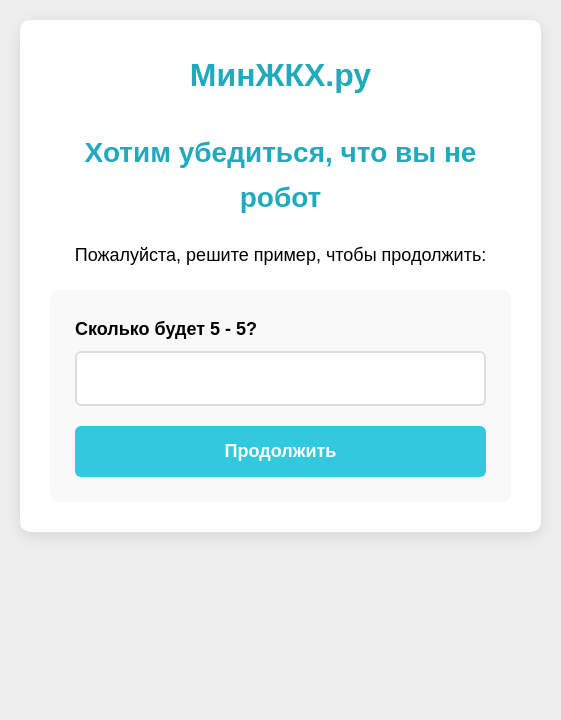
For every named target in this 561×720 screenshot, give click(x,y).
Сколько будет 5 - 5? (166, 329)
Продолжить (281, 451)
